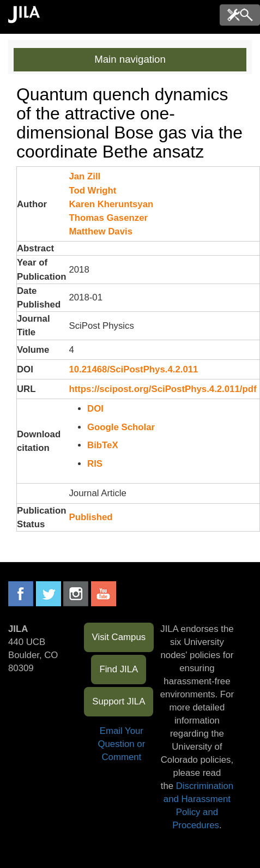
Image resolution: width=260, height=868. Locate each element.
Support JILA (119, 701)
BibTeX (103, 445)
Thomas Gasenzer (108, 218)
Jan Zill (84, 176)
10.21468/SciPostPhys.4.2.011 (133, 369)
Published (90, 517)
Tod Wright (92, 191)
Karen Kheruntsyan (111, 204)
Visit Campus (119, 637)
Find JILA (119, 669)
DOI (95, 409)
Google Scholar (121, 427)
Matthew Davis (101, 231)
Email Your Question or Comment (121, 744)
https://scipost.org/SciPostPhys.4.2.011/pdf (162, 389)
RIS (95, 464)
